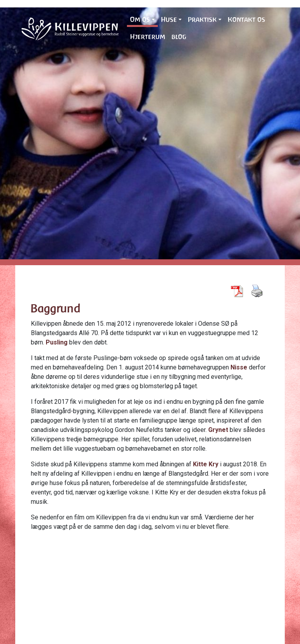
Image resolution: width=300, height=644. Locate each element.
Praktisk (202, 20)
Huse (169, 20)
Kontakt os (246, 20)
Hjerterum (148, 37)
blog (179, 37)
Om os (140, 20)
